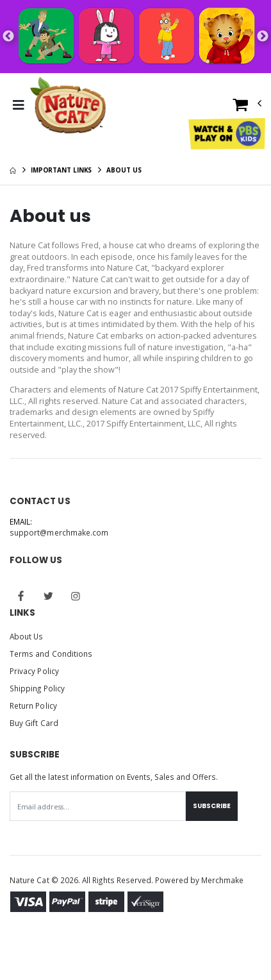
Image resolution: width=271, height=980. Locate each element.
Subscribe (212, 806)
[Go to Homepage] (68, 105)
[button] (247, 107)
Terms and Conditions (51, 654)
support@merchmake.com (59, 532)
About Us (26, 636)
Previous (8, 37)
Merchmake (223, 880)
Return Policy (33, 705)
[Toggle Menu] (18, 105)
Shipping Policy (37, 688)
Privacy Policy (34, 671)
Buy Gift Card (34, 723)
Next (263, 37)
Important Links (62, 170)
